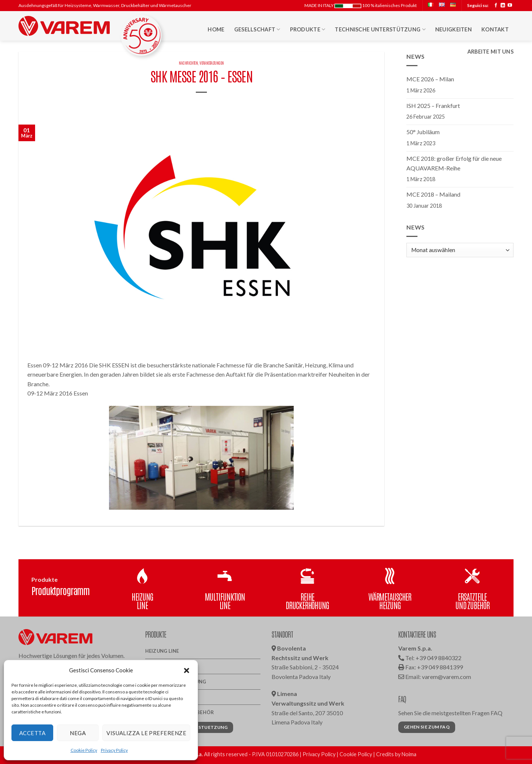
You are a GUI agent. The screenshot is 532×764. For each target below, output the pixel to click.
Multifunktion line (172, 666)
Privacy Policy (114, 750)
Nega (78, 733)
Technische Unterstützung (380, 29)
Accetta (32, 733)
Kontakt (495, 29)
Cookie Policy (84, 750)
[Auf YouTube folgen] (510, 6)
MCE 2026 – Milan (430, 79)
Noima (409, 754)
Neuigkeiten (453, 29)
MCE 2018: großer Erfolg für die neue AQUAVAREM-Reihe (454, 163)
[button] (187, 670)
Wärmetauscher (168, 697)
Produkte (308, 29)
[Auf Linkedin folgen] (503, 6)
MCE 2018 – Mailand (433, 194)
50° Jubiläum (423, 132)
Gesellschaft (257, 29)
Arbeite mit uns (490, 52)
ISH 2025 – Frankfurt (433, 106)
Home (216, 29)
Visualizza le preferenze (146, 733)
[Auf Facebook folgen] (496, 6)
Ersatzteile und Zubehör (180, 712)
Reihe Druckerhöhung (176, 682)
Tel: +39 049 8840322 (430, 658)
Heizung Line (162, 651)
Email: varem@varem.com (435, 677)
